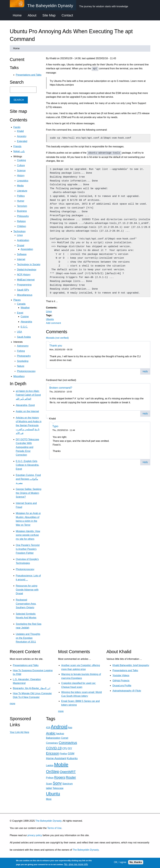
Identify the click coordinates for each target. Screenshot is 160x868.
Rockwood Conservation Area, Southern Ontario (26, 604)
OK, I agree (120, 862)
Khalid (20, 131)
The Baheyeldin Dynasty (48, 821)
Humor (21, 201)
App (70, 728)
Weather (25, 308)
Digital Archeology (27, 270)
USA (20, 332)
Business (22, 211)
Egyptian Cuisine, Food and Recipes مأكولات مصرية (28, 479)
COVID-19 (54, 748)
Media (20, 186)
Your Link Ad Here (19, 732)
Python (50, 778)
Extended (22, 141)
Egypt (20, 313)
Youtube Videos (121, 675)
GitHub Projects (121, 681)
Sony (57, 783)
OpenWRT (68, 772)
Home (17, 15)
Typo (55, 426)
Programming (24, 285)
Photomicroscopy (26, 371)
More (49, 799)
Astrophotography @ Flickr (127, 691)
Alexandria (26, 322)
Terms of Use (54, 828)
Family (17, 127)
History (21, 176)
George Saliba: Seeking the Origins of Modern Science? (29, 493)
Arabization (23, 240)
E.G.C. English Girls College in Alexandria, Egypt (28, 465)
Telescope (58, 788)
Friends (17, 146)
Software (22, 254)
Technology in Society (29, 264)
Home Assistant (56, 758)
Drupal (21, 245)
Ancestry (22, 136)
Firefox (63, 754)
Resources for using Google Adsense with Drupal (27, 590)
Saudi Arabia (24, 337)
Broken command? (61, 388)
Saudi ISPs (23, 290)
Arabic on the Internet (27, 411)
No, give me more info (76, 864)
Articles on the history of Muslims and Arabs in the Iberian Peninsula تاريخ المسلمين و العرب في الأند (29, 425)
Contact (67, 15)
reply (145, 371)
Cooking (22, 160)
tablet (49, 788)
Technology (20, 231)
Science (21, 171)
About (32, 15)
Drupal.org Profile (122, 686)
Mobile (61, 765)
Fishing (21, 351)
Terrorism (22, 206)
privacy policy (35, 835)
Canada (21, 304)
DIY (70, 748)
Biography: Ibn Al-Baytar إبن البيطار (31, 688)
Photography (24, 356)
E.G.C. (24, 327)
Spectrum (68, 784)
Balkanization (53, 738)
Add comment (54, 323)
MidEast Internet (26, 280)
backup (60, 734)
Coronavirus (68, 743)
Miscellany (19, 376)
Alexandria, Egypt (25, 405)
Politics (21, 196)
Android (59, 727)
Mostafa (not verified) (57, 338)
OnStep (53, 772)
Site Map (49, 15)
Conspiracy (52, 743)
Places (17, 300)
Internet (21, 259)
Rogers (60, 777)
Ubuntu (50, 319)
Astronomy (23, 346)
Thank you (56, 346)
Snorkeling (23, 361)
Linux (49, 311)
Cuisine (25, 317)
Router (71, 777)
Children (22, 226)
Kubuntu (72, 758)
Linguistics (23, 181)
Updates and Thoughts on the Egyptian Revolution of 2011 (28, 638)
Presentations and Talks (29, 75)
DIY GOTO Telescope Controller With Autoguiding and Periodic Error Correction (27, 447)
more (13, 704)
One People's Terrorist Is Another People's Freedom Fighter (28, 549)
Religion (21, 221)
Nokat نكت (19, 151)
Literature (22, 191)
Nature (21, 366)
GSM (71, 753)
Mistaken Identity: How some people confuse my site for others (28, 535)
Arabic (51, 733)
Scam (49, 784)
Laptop (50, 765)
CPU (65, 748)
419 (48, 728)
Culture (21, 165)
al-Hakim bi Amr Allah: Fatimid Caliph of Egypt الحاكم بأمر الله (28, 395)
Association (27, 249)
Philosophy (23, 216)
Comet (65, 738)
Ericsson (53, 753)
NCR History (24, 275)
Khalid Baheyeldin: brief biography (131, 665)
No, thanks (136, 862)
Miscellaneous (25, 295)
